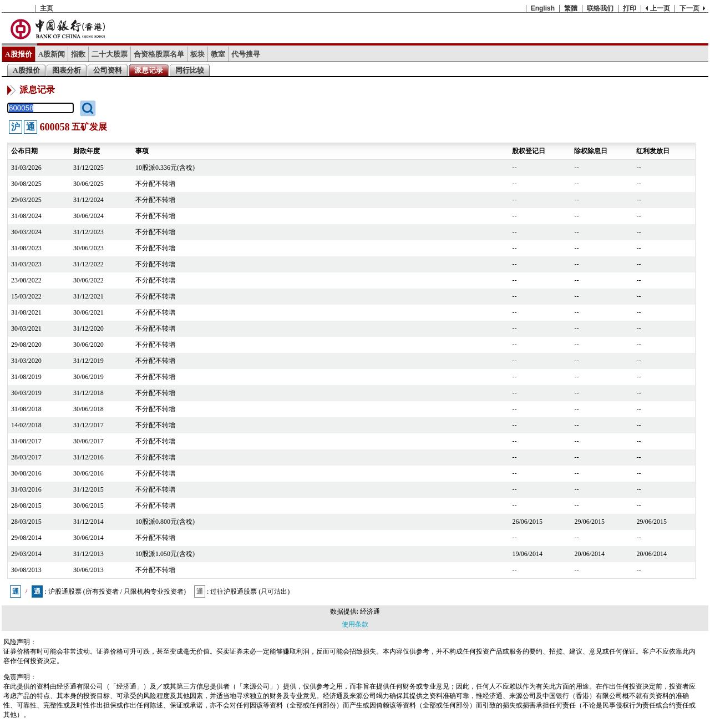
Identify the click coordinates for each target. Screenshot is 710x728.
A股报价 (19, 54)
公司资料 (108, 70)
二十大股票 (110, 54)
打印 (630, 8)
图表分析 (67, 70)
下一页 (689, 8)
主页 (47, 8)
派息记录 (149, 70)
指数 (78, 54)
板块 (197, 54)
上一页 (660, 8)
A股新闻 (52, 54)
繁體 (571, 8)
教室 (218, 54)
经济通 (370, 611)
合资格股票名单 (159, 54)
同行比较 (190, 70)
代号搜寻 (246, 54)
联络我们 (600, 8)
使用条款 (355, 624)
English (543, 8)
